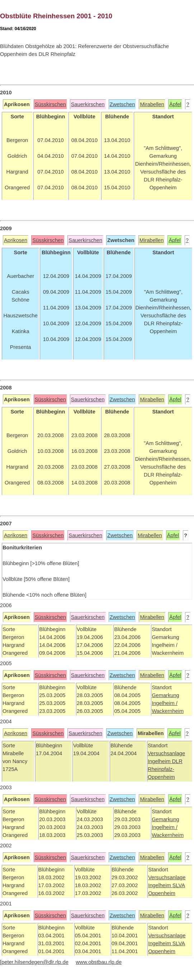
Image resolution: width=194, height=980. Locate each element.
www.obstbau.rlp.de (99, 962)
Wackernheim (168, 711)
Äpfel (175, 104)
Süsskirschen (50, 104)
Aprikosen (16, 240)
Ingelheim (160, 761)
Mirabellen (152, 104)
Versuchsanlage (166, 753)
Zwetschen (122, 104)
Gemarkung (165, 695)
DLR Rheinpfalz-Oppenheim (165, 769)
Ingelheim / (165, 703)
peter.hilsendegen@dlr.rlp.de (35, 962)
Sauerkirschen (88, 104)
